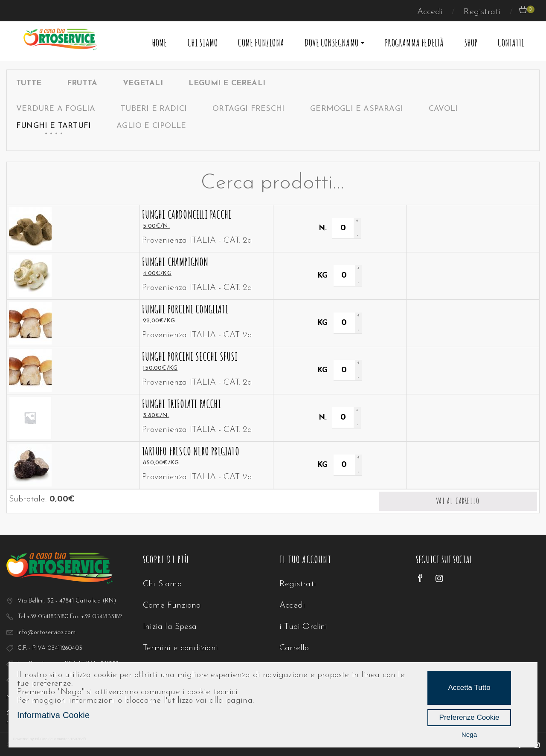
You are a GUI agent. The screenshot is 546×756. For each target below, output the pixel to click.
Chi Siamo (203, 43)
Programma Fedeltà (414, 43)
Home (160, 43)
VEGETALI (143, 83)
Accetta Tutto (469, 688)
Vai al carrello (458, 501)
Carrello (294, 648)
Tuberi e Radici (154, 109)
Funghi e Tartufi (54, 126)
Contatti (511, 43)
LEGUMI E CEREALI (227, 83)
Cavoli (443, 109)
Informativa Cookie (53, 715)
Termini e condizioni (180, 648)
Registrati (483, 12)
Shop (471, 43)
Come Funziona (261, 43)
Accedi (431, 12)
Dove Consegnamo (334, 43)
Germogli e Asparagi (357, 109)
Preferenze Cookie (469, 717)
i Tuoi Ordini (303, 627)
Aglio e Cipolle (151, 126)
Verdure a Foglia (56, 109)
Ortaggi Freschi (248, 109)
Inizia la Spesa (170, 627)
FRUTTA (82, 83)
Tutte (29, 83)
